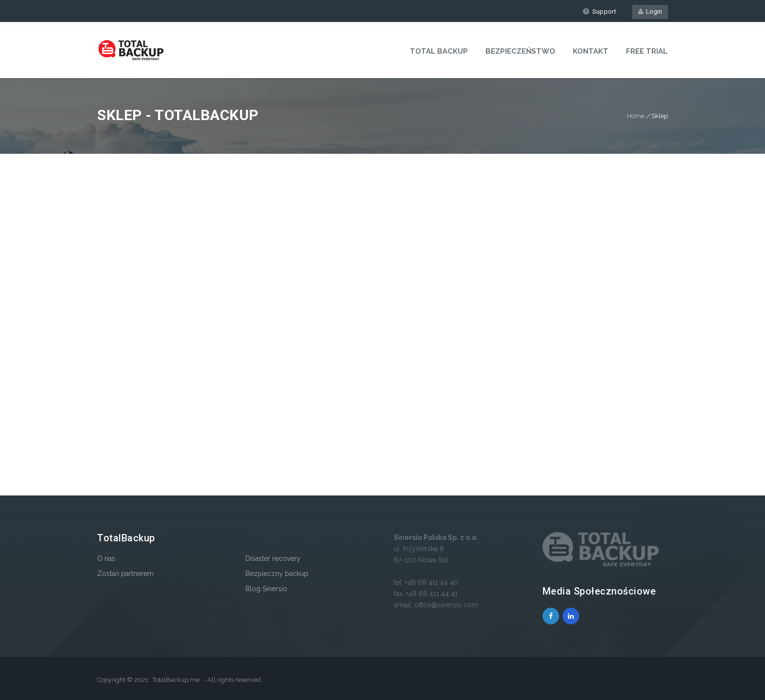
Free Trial (647, 51)
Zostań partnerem (125, 574)
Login (650, 11)
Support (599, 11)
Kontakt (591, 51)
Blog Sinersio (266, 589)
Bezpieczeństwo (520, 51)
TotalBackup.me (176, 680)
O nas (106, 558)
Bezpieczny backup (277, 574)
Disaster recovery (273, 558)
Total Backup (439, 51)
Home (636, 116)
